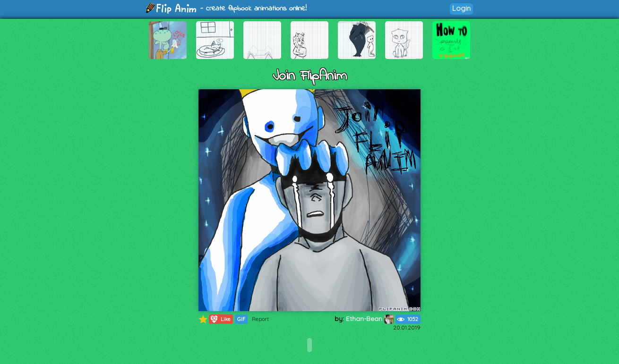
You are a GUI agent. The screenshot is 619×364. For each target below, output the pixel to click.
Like (220, 319)
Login (461, 8)
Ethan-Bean (370, 319)
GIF (241, 319)
